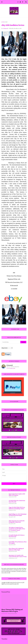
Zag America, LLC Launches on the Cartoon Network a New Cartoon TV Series (18, 556)
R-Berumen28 (10, 365)
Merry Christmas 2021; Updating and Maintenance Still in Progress (16, 549)
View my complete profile (11, 368)
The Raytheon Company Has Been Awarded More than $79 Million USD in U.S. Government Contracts (17, 529)
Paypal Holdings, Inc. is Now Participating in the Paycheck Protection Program (18, 515)
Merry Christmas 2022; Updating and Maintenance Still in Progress (12, 610)
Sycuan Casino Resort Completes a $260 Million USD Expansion (17, 495)
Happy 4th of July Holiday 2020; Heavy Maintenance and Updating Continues (17, 508)
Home (3, 22)
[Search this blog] (11, 342)
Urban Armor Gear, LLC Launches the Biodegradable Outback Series (17, 521)
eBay (6, 22)
